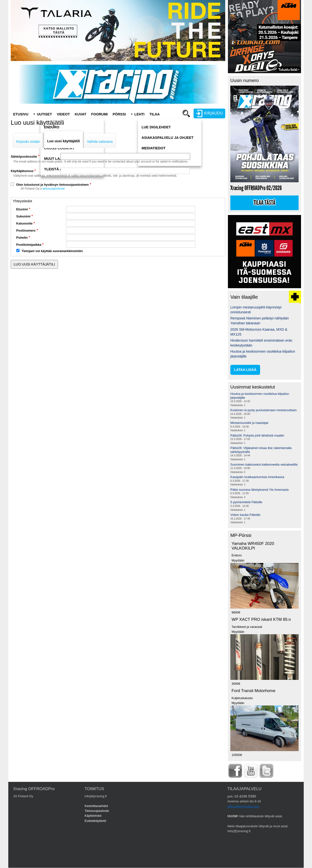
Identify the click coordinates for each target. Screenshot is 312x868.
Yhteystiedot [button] (22, 201)
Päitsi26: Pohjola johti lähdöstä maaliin (257, 435)
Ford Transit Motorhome (253, 691)
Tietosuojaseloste (97, 811)
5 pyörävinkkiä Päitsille (246, 502)
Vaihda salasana (100, 142)
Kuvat (81, 114)
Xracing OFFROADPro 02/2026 (256, 188)
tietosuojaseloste (54, 189)
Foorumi (99, 114)
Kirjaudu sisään (28, 142)
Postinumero (26, 230)
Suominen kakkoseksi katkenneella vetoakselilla (264, 465)
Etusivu (21, 114)
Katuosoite (24, 223)
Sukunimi (23, 216)
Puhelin (22, 238)
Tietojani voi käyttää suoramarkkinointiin (52, 251)
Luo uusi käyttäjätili (63, 141)
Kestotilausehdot (96, 806)
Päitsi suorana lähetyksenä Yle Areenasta (259, 490)
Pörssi (119, 114)
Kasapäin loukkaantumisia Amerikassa (257, 477)
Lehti (139, 114)
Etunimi (22, 209)
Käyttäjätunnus (22, 171)
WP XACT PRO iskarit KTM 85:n (261, 619)
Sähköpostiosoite (24, 157)
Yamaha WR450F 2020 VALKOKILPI (253, 546)
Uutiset (44, 114)
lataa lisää (245, 370)
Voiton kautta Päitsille (245, 515)
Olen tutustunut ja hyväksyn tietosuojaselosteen (52, 185)
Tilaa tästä (264, 203)
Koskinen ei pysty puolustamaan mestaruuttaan (263, 410)
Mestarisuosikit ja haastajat (249, 423)
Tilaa (155, 114)
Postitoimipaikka (29, 245)
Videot (63, 114)
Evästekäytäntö (95, 821)
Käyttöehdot (93, 816)
